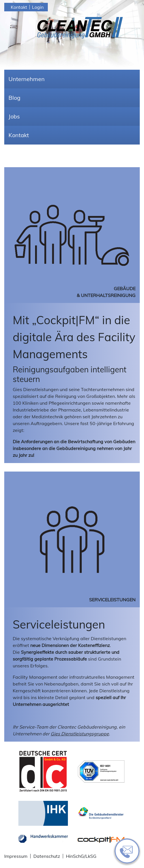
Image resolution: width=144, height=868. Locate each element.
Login (38, 7)
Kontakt (19, 7)
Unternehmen (27, 79)
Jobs (14, 116)
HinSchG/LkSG (81, 856)
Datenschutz (47, 856)
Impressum (16, 856)
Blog (14, 98)
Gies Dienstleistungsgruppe (80, 734)
